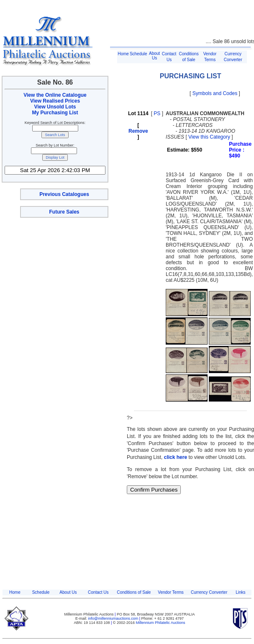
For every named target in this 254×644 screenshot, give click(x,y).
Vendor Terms (171, 592)
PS (157, 113)
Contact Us (98, 592)
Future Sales (64, 212)
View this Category (209, 137)
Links (240, 592)
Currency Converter (209, 592)
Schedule (139, 54)
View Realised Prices (55, 101)
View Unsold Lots (55, 107)
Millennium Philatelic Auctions (161, 623)
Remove (138, 131)
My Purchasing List (55, 113)
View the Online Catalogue (55, 95)
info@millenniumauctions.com (114, 618)
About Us (154, 56)
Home (123, 54)
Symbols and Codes (215, 93)
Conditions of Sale (134, 592)
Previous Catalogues (64, 194)
